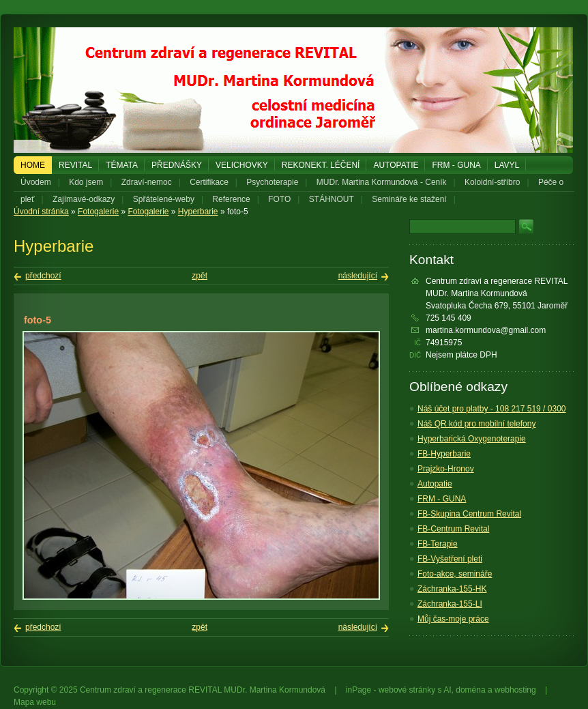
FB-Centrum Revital (453, 529)
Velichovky (242, 165)
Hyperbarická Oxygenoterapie (472, 439)
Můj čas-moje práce (453, 619)
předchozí (43, 276)
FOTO (279, 199)
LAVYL (507, 165)
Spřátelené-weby (164, 199)
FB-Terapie (438, 544)
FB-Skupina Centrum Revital (469, 514)
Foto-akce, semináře (455, 574)
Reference (231, 199)
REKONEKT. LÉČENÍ (321, 165)
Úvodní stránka (41, 212)
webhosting (515, 690)
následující (358, 276)
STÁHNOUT (332, 199)
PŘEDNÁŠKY (177, 165)
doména (470, 690)
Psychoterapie (272, 182)
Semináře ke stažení (409, 199)
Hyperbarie (198, 212)
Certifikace (209, 182)
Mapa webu (35, 702)
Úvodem (36, 182)
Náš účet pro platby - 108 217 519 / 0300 (491, 409)
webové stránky (407, 690)
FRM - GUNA (456, 165)
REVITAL (75, 165)
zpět (200, 276)
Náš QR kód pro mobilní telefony (476, 424)
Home (33, 165)
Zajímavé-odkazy (84, 199)
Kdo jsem (86, 182)
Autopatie (396, 165)
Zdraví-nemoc (147, 182)
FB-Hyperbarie (444, 454)
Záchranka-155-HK (452, 589)
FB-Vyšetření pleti (450, 559)
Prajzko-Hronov (446, 469)
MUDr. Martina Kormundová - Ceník (382, 182)
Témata (122, 165)
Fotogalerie (98, 212)
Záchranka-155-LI (450, 604)
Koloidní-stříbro (492, 182)
